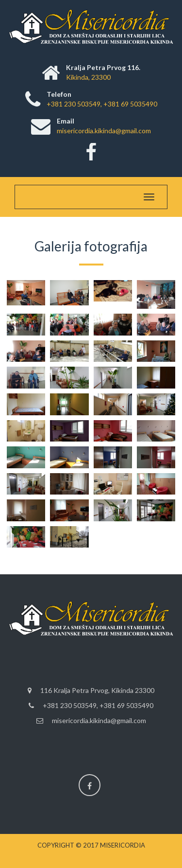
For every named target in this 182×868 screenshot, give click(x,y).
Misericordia (123, 845)
